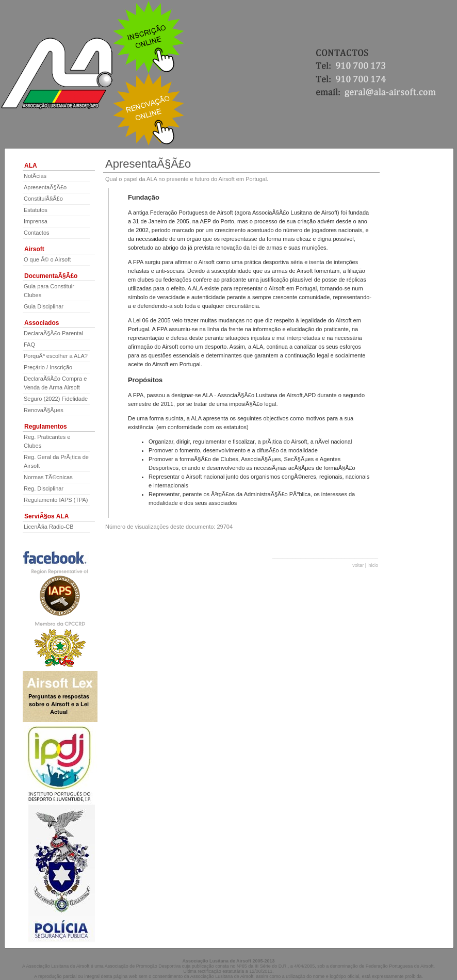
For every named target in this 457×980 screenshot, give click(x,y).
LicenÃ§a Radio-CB (49, 527)
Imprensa (36, 221)
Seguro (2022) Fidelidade (56, 399)
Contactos (37, 233)
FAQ (29, 345)
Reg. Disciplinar (44, 488)
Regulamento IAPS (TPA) (56, 500)
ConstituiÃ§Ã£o (43, 199)
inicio (373, 565)
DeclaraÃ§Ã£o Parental (53, 333)
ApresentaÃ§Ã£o (45, 187)
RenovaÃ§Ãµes (44, 410)
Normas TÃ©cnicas (48, 477)
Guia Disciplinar (44, 306)
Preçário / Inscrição (48, 367)
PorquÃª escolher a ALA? (56, 356)
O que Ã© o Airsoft (47, 259)
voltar (358, 565)
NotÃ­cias (35, 176)
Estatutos (36, 210)
